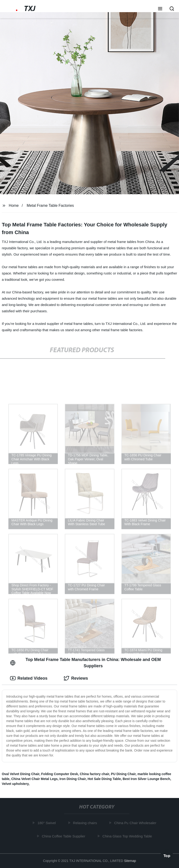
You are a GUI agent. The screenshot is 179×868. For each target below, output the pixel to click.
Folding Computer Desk (60, 774)
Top (167, 855)
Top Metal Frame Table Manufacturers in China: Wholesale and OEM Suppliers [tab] (85, 663)
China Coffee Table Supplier (64, 836)
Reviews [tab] (76, 678)
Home (14, 206)
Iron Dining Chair (73, 779)
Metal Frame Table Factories (50, 206)
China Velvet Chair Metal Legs (34, 779)
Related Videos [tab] (29, 678)
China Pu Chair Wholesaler (136, 823)
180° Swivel (47, 823)
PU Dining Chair (123, 774)
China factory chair (94, 774)
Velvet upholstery (15, 784)
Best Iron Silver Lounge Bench (146, 779)
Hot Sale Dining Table (104, 779)
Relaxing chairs (86, 823)
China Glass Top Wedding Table (128, 836)
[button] (160, 9)
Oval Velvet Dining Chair (21, 774)
